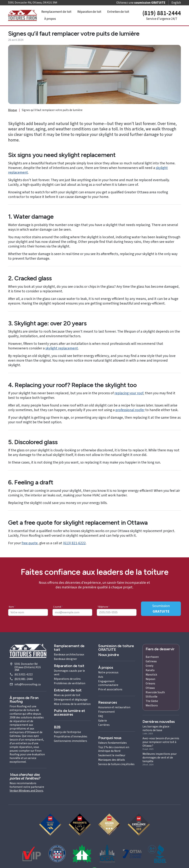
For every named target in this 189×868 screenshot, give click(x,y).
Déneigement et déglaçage (71, 700)
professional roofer (130, 410)
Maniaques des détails (112, 760)
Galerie (103, 721)
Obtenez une (141, 3)
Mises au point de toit (67, 695)
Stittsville (152, 697)
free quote (30, 543)
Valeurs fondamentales (112, 743)
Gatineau (151, 661)
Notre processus (108, 672)
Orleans (150, 684)
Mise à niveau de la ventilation (72, 704)
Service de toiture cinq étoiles (116, 764)
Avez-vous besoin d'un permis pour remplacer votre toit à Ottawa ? (161, 742)
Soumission (161, 609)
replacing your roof (129, 393)
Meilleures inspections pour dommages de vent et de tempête (160, 758)
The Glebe (152, 701)
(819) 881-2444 (24, 679)
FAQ (101, 716)
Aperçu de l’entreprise (67, 732)
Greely (150, 666)
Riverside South (155, 692)
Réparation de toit (89, 12)
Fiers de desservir (160, 649)
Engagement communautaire (108, 683)
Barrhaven (152, 657)
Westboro (152, 705)
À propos (50, 19)
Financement (106, 712)
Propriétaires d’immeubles (71, 737)
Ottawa (150, 688)
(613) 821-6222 (74, 543)
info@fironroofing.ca (28, 684)
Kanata (150, 670)
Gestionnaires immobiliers (71, 741)
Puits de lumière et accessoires (69, 712)
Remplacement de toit (56, 12)
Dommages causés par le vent (69, 673)
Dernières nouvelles (159, 722)
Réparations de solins (67, 679)
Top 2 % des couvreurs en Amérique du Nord (114, 749)
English (176, 3)
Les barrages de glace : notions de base (156, 728)
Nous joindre (109, 655)
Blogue (13, 110)
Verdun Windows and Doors (26, 791)
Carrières (104, 725)
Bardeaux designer (65, 659)
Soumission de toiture (116, 648)
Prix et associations (110, 689)
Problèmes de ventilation (70, 683)
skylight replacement (62, 348)
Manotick (151, 675)
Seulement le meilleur (112, 755)
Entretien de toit (118, 12)
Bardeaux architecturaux (69, 655)
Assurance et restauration (114, 707)
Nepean (150, 679)
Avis (101, 677)
